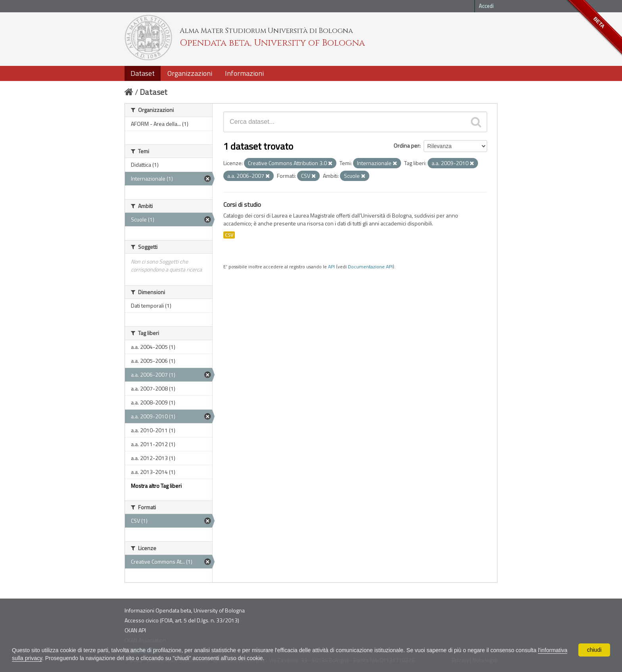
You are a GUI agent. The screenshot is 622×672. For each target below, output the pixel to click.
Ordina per (406, 145)
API (331, 267)
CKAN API (135, 630)
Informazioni (244, 73)
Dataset (143, 73)
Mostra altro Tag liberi (156, 486)
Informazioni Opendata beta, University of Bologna (185, 610)
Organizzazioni (190, 73)
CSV (229, 235)
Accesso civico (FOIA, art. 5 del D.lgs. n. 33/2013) (182, 620)
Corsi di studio (242, 204)
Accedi (486, 6)
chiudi (594, 650)
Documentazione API (370, 267)
